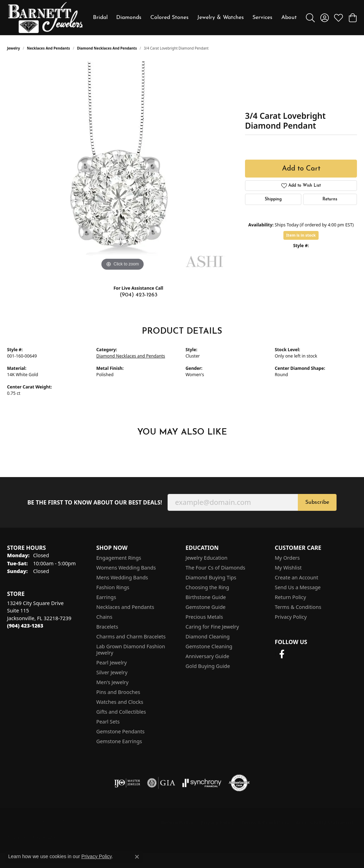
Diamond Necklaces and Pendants (107, 48)
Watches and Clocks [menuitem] (120, 702)
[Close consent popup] (137, 857)
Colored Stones (170, 18)
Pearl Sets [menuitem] (108, 722)
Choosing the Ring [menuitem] (207, 587)
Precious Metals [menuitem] (204, 617)
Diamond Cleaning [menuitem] (208, 636)
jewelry (14, 48)
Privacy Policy (291, 617)
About (289, 18)
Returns (330, 199)
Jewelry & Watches (221, 18)
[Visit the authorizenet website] (239, 783)
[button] (310, 18)
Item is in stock (301, 235)
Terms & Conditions (298, 607)
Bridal (100, 18)
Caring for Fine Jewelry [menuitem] (212, 627)
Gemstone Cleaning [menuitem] (209, 646)
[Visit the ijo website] (127, 783)
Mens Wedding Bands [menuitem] (122, 577)
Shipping (273, 199)
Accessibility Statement (325, 822)
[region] (123, 167)
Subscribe (317, 502)
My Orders (287, 558)
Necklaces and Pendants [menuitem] (125, 607)
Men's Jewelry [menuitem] (113, 682)
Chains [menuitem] (105, 617)
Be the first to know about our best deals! (95, 503)
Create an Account (297, 577)
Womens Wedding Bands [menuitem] (126, 568)
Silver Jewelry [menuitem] (112, 672)
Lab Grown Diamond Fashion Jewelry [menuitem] (131, 650)
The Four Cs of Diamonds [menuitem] (215, 568)
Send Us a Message (298, 587)
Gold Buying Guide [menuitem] (208, 666)
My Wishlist (288, 568)
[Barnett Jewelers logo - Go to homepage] (45, 18)
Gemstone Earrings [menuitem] (119, 741)
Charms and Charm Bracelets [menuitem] (131, 636)
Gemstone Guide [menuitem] (206, 607)
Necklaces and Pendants (49, 48)
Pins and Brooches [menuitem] (118, 692)
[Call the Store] (25, 626)
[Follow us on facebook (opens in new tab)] (282, 654)
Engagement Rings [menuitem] (119, 558)
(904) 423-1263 (139, 295)
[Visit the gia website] (161, 783)
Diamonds (129, 18)
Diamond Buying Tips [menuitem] (211, 577)
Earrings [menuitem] (106, 597)
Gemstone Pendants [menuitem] (121, 731)
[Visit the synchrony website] (202, 783)
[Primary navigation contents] (195, 18)
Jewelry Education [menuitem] (206, 558)
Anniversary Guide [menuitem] (207, 656)
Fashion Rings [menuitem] (113, 587)
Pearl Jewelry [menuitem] (112, 663)
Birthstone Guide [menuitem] (206, 597)
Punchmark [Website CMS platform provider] (44, 838)
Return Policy (291, 597)
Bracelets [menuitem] (107, 627)
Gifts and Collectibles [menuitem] (121, 712)
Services (262, 18)
